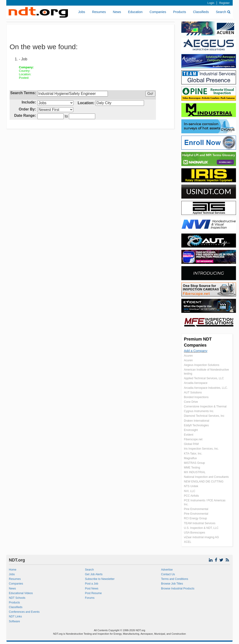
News (117, 12)
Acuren (188, 356)
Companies (158, 12)
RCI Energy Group (195, 518)
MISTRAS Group (194, 463)
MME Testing (192, 468)
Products (180, 12)
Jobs (82, 12)
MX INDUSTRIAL (195, 472)
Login (211, 3)
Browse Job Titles (172, 584)
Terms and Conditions (175, 579)
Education (135, 12)
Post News (92, 589)
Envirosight (191, 430)
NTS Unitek (191, 486)
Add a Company (196, 351)
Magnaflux (190, 458)
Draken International (197, 421)
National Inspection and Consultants (206, 477)
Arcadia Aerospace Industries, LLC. (206, 388)
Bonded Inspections (196, 397)
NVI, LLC (190, 491)
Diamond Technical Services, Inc (204, 416)
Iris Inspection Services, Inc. (201, 449)
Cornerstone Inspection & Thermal (205, 406)
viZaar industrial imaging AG (201, 537)
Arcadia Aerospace (196, 383)
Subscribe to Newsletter (100, 579)
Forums (90, 598)
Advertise (167, 570)
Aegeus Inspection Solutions (202, 365)
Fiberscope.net (193, 439)
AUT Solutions (193, 393)
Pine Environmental (196, 509)
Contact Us (168, 574)
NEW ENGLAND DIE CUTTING (204, 482)
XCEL (188, 542)
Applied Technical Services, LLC (204, 378)
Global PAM (191, 444)
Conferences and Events (24, 612)
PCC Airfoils (191, 496)
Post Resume (93, 593)
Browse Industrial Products (178, 589)
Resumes (99, 12)
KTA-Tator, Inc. (193, 454)
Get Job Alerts (94, 574)
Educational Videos (21, 593)
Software (14, 621)
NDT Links (15, 616)
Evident (189, 435)
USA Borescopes (195, 533)
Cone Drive (191, 402)
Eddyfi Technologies (196, 425)
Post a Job (92, 584)
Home (13, 570)
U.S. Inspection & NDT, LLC (201, 528)
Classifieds (201, 12)
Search (223, 12)
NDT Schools (17, 598)
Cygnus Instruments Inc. (199, 411)
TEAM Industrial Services (200, 523)
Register (224, 3)
